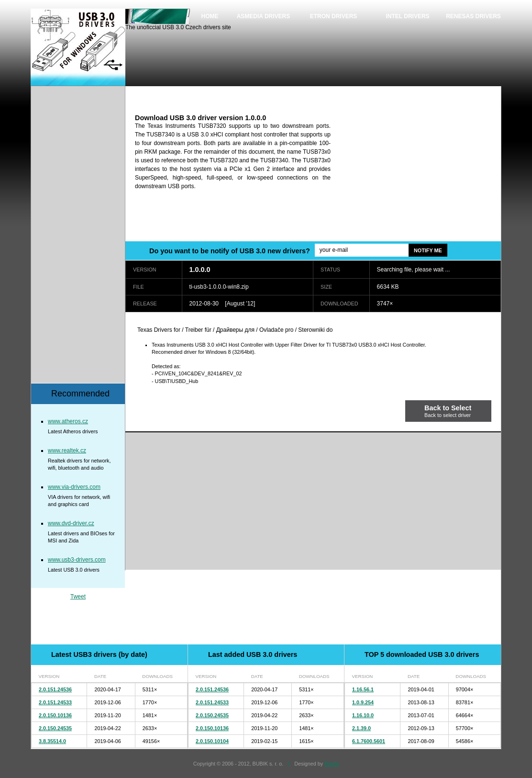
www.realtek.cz (67, 451)
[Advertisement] (421, 174)
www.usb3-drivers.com (77, 560)
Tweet (78, 597)
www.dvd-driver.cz (71, 523)
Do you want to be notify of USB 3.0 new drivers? (230, 251)
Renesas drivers (473, 16)
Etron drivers (334, 16)
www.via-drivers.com (74, 487)
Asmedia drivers (264, 16)
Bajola (332, 764)
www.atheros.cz (68, 421)
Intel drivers (407, 16)
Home (210, 16)
